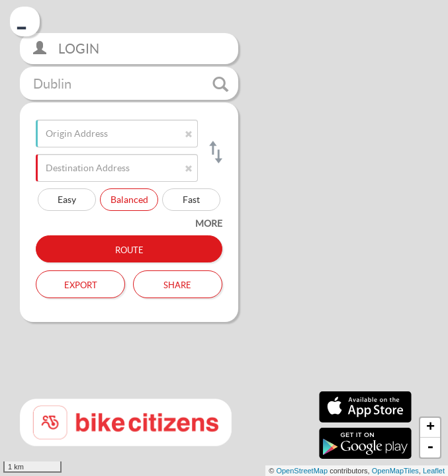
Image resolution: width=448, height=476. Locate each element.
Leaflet (434, 471)
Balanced (129, 199)
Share (177, 284)
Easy (67, 199)
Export (81, 284)
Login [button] (66, 49)
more (209, 223)
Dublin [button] (131, 84)
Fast (191, 199)
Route (129, 249)
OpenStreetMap (302, 471)
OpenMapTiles (395, 471)
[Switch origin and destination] (215, 152)
